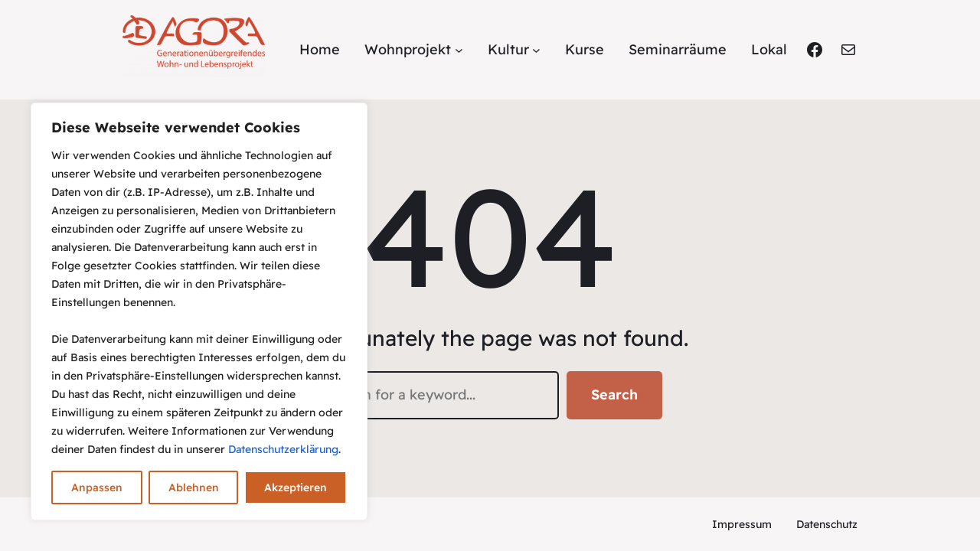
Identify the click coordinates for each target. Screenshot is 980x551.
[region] (199, 311)
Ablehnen (194, 487)
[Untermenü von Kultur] (536, 50)
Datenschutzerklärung (283, 449)
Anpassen (97, 487)
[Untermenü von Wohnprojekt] (459, 50)
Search (614, 395)
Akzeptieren (296, 487)
